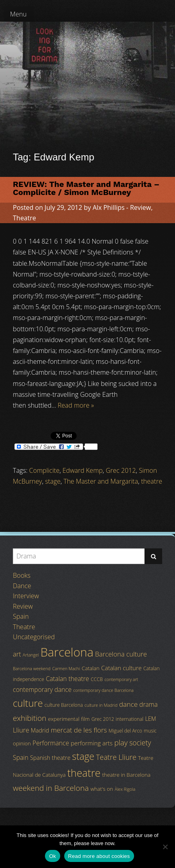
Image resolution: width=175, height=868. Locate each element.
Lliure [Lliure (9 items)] (21, 730)
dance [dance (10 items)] (128, 704)
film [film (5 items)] (85, 719)
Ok (52, 856)
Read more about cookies (99, 856)
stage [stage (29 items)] (83, 756)
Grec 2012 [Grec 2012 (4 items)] (103, 719)
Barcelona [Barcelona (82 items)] (67, 652)
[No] (165, 847)
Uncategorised (34, 637)
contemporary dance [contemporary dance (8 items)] (42, 689)
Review (140, 207)
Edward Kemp (83, 470)
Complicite (45, 470)
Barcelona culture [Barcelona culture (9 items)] (121, 654)
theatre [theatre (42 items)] (84, 773)
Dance (22, 586)
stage (53, 481)
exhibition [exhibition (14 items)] (30, 718)
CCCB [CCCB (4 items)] (97, 679)
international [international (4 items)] (129, 719)
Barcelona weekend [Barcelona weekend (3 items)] (32, 669)
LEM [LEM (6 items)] (150, 719)
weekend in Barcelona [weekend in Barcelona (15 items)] (51, 788)
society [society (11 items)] (140, 743)
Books (22, 575)
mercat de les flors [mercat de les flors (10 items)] (79, 730)
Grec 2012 (121, 470)
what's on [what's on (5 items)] (102, 789)
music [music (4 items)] (150, 731)
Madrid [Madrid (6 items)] (40, 730)
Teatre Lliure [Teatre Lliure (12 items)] (116, 757)
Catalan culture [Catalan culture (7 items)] (121, 668)
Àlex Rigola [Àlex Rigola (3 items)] (125, 789)
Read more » (76, 405)
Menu (18, 14)
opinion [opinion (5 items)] (22, 743)
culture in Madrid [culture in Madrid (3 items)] (101, 705)
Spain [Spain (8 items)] (21, 757)
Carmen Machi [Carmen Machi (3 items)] (66, 669)
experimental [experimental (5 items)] (64, 719)
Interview (26, 596)
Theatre (24, 218)
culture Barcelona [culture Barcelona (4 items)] (64, 705)
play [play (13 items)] (121, 742)
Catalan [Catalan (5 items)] (90, 668)
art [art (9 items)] (17, 654)
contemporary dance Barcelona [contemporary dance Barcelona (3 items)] (103, 690)
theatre (152, 481)
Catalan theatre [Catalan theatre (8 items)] (67, 679)
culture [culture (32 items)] (28, 703)
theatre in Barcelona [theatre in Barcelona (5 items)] (126, 775)
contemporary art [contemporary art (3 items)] (121, 679)
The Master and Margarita (101, 481)
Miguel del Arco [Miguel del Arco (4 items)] (126, 731)
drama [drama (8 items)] (149, 704)
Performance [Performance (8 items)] (51, 743)
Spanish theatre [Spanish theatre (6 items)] (50, 758)
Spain (21, 616)
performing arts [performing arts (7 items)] (92, 743)
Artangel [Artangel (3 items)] (31, 655)
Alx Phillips (109, 207)
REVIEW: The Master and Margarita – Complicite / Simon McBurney (86, 188)
